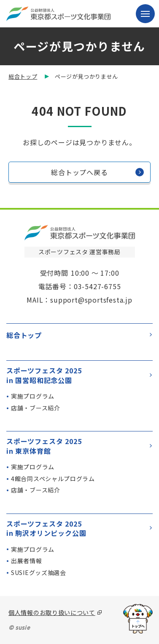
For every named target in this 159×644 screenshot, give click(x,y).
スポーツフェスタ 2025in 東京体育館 (79, 446)
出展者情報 (27, 561)
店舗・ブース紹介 (36, 408)
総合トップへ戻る (97, 172)
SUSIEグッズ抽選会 (39, 572)
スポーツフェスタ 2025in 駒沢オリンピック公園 (79, 528)
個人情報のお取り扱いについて (52, 612)
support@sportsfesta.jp (91, 300)
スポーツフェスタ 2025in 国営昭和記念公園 (79, 375)
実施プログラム (33, 396)
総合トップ (23, 76)
